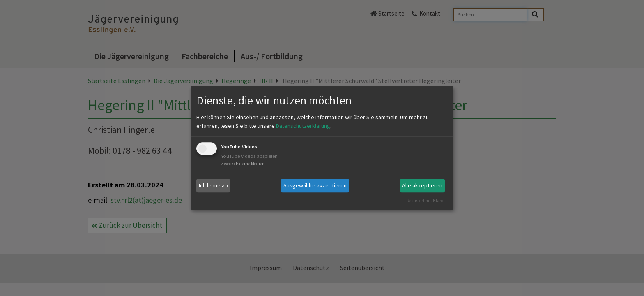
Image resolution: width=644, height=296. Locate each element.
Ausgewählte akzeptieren (315, 185)
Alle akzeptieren (422, 185)
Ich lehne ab (213, 185)
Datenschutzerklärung (303, 126)
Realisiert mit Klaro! (425, 201)
